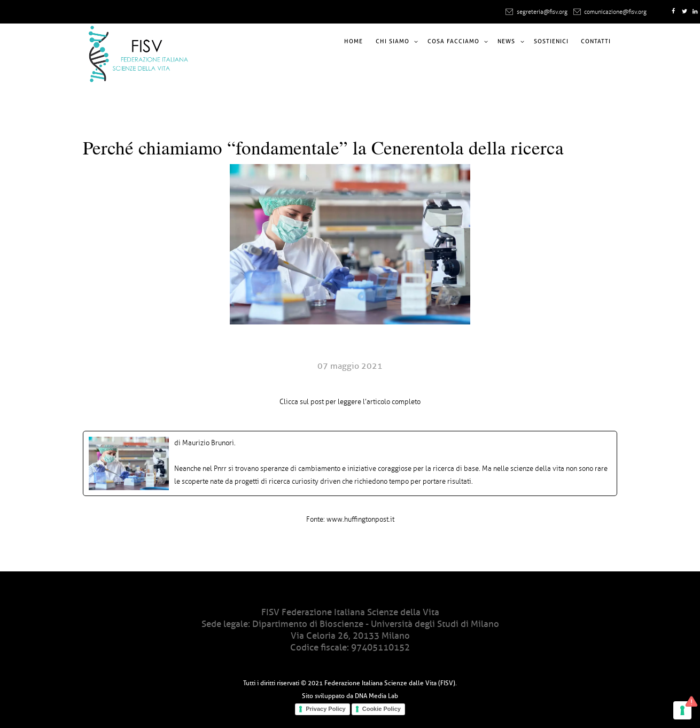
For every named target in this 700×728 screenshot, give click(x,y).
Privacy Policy (326, 709)
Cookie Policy (382, 709)
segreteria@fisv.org (542, 12)
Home (353, 41)
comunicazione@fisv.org (615, 12)
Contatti (596, 41)
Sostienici (551, 41)
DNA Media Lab (376, 696)
